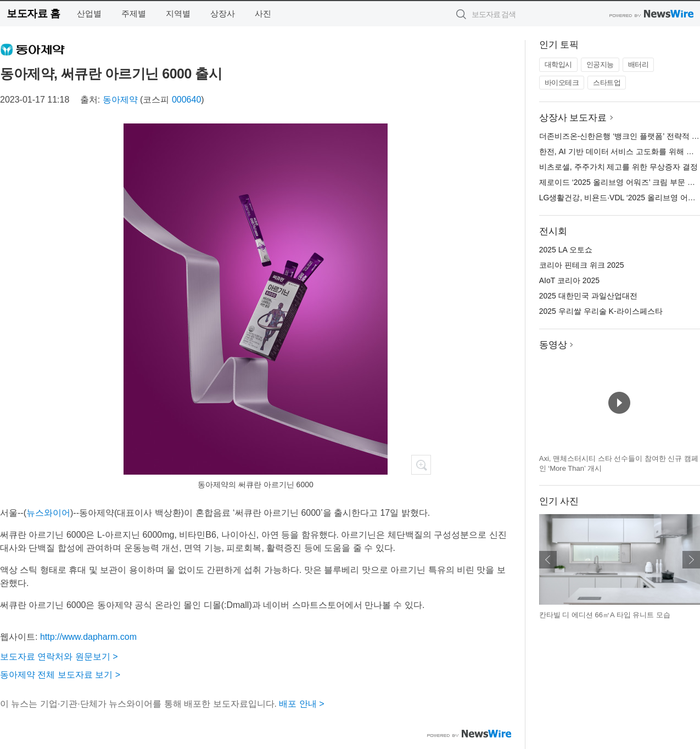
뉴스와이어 (48, 513)
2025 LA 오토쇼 (566, 250)
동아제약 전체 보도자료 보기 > (60, 675)
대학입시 (558, 64)
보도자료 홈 (33, 13)
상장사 (223, 13)
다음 (691, 560)
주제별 (134, 13)
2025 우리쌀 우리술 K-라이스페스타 (601, 311)
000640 (186, 100)
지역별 (178, 13)
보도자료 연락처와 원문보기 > (59, 657)
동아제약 (120, 100)
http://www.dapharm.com (88, 637)
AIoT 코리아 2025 (569, 280)
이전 (548, 560)
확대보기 (421, 465)
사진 (263, 13)
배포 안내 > (301, 704)
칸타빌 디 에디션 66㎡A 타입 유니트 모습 (605, 615)
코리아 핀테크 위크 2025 (582, 265)
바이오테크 (562, 83)
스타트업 (607, 83)
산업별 (89, 13)
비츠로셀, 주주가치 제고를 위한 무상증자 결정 (618, 167)
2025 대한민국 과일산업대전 (588, 296)
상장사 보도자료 (573, 118)
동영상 (553, 345)
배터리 (639, 64)
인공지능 (600, 64)
